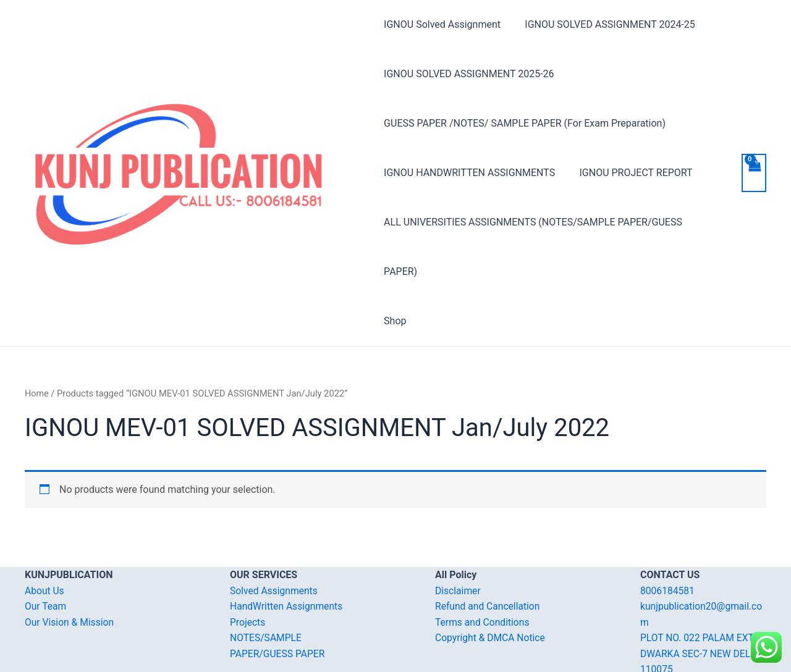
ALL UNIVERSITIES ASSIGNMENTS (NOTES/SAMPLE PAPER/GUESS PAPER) (551, 222)
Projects (248, 573)
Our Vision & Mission (70, 573)
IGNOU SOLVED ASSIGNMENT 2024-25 (605, 24)
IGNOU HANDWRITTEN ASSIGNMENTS (469, 173)
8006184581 (668, 541)
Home (37, 344)
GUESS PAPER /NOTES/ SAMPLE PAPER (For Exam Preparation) (525, 123)
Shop (395, 271)
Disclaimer (458, 541)
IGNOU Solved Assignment (442, 24)
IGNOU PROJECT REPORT (631, 173)
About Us (45, 541)
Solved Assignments (275, 541)
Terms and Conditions (483, 573)
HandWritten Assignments (288, 557)
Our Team (46, 557)
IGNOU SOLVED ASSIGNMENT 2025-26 (469, 74)
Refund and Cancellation (489, 557)
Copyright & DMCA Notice (491, 588)
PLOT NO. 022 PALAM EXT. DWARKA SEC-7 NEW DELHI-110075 (703, 604)
